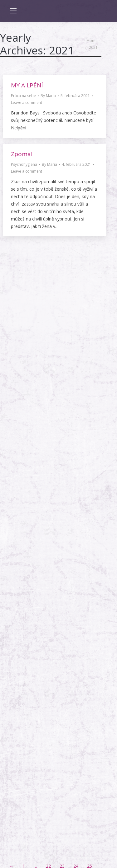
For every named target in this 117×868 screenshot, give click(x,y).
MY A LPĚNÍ (27, 85)
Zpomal (22, 154)
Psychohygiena (24, 164)
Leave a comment (27, 102)
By (48, 96)
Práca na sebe (23, 96)
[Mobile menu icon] (13, 11)
